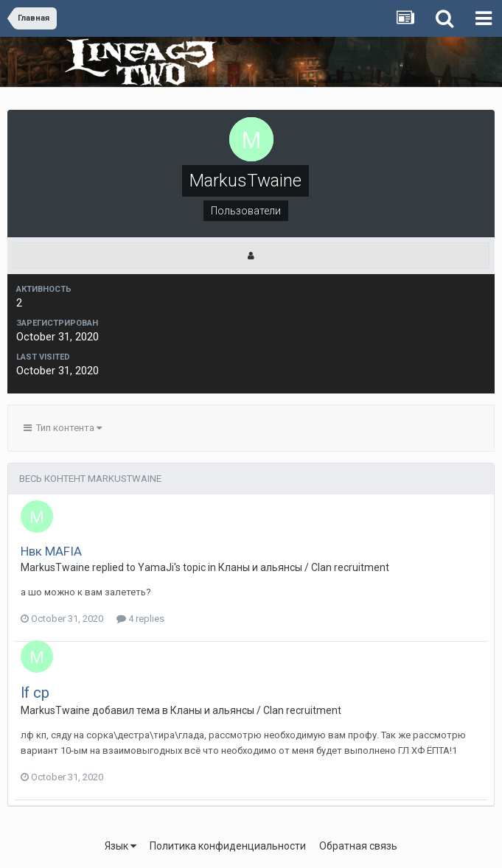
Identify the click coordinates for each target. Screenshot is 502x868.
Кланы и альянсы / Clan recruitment (304, 567)
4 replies (140, 619)
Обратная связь (358, 846)
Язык (121, 846)
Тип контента (63, 428)
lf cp (35, 693)
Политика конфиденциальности (228, 846)
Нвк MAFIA (51, 551)
